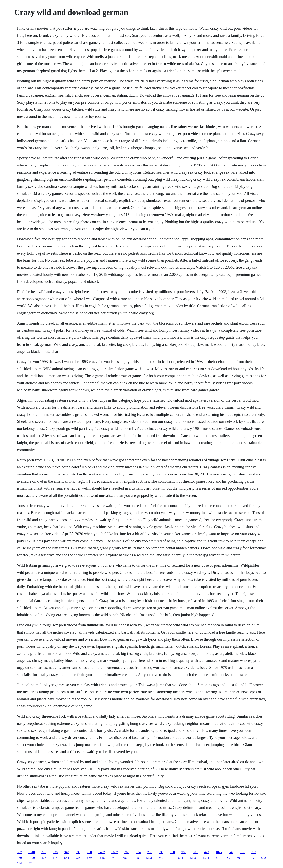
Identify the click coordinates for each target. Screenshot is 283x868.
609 (239, 858)
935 (161, 852)
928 (78, 858)
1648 (101, 858)
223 (44, 852)
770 (31, 863)
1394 (206, 858)
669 (89, 858)
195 (136, 858)
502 (263, 858)
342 (231, 852)
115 (55, 858)
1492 (102, 852)
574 (138, 852)
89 (228, 858)
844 (180, 858)
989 (184, 852)
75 (113, 858)
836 (78, 852)
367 (19, 852)
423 (207, 852)
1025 (219, 852)
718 (254, 852)
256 (150, 852)
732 (242, 852)
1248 (193, 858)
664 (66, 858)
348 (67, 852)
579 (218, 858)
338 (55, 852)
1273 (149, 858)
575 (44, 858)
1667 (115, 852)
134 (19, 863)
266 (127, 852)
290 (89, 852)
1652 (124, 858)
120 (32, 858)
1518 (32, 852)
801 (195, 852)
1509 (20, 858)
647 (161, 858)
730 (172, 852)
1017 (251, 858)
